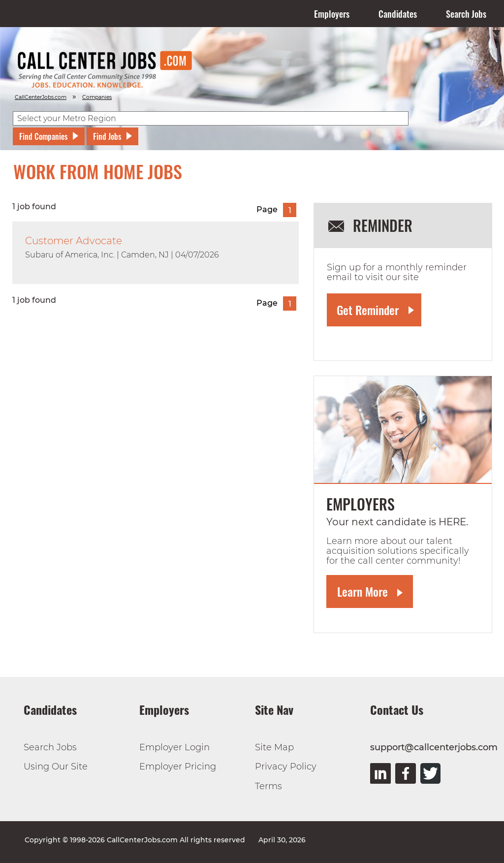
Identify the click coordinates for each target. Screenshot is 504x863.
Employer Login (174, 747)
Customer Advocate (74, 241)
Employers (332, 14)
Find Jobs (107, 136)
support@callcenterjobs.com (434, 747)
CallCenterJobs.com (41, 97)
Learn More (362, 591)
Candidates (398, 14)
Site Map (274, 747)
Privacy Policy (286, 767)
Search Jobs (466, 14)
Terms (268, 786)
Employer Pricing (178, 767)
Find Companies (43, 136)
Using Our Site (56, 767)
